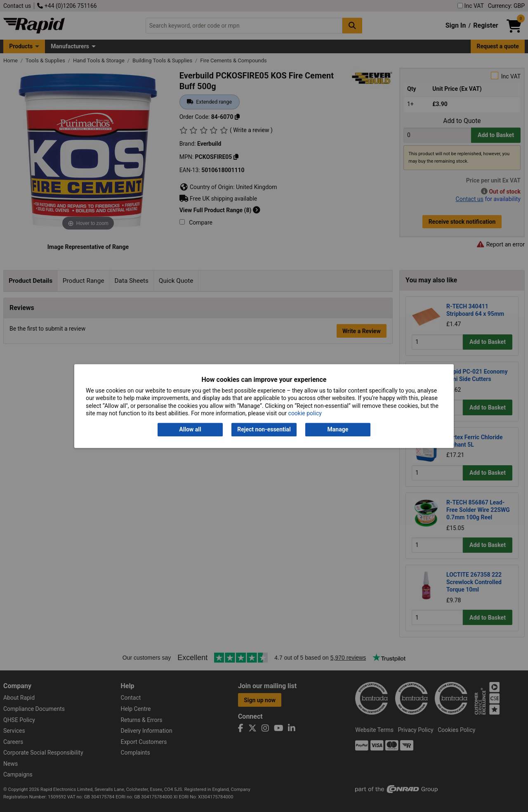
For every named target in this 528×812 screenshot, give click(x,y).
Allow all (190, 430)
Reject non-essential (264, 430)
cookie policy (305, 413)
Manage (338, 430)
